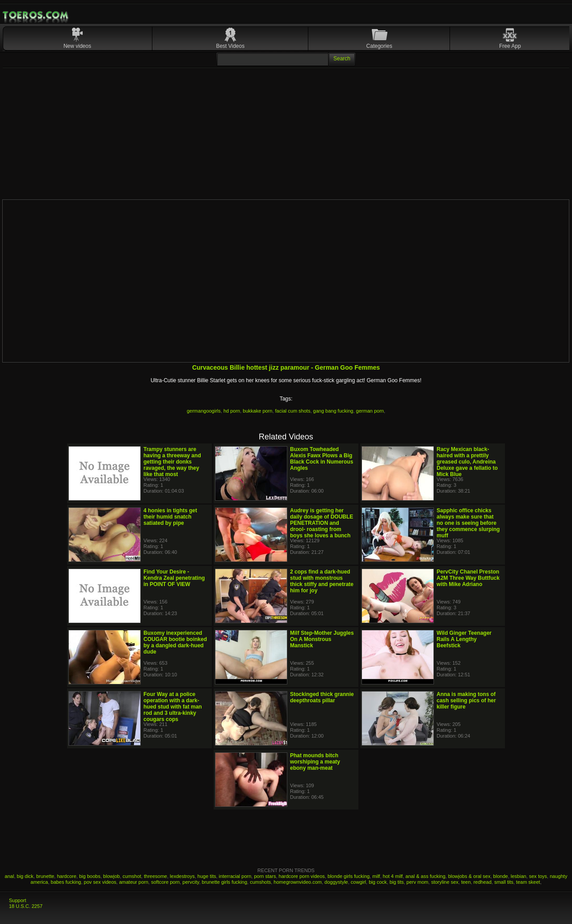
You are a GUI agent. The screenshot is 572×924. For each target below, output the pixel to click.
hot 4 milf (393, 876)
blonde (501, 876)
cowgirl (358, 882)
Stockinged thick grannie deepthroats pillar (322, 697)
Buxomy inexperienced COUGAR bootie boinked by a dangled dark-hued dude (175, 642)
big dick (25, 876)
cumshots (260, 882)
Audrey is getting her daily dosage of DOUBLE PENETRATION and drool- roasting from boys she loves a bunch (322, 523)
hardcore (66, 876)
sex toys (538, 876)
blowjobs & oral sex (469, 876)
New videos (77, 46)
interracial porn (235, 876)
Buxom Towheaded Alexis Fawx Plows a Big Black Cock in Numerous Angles (322, 459)
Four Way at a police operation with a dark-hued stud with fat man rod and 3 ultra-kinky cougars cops (173, 707)
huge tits (207, 876)
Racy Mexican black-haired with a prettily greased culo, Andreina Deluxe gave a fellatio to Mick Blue (467, 462)
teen (466, 882)
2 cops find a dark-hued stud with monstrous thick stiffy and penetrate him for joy (322, 581)
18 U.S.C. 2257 (26, 906)
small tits (504, 882)
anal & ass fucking (425, 876)
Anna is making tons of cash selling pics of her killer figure (466, 700)
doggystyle (336, 882)
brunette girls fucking (225, 882)
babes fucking (66, 882)
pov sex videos (100, 882)
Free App (510, 46)
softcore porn (165, 882)
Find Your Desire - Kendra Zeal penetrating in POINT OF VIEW (174, 578)
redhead (482, 882)
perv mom (418, 882)
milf (376, 876)
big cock (378, 882)
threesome (156, 876)
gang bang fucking (333, 411)
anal (10, 876)
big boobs (90, 876)
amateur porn (133, 882)
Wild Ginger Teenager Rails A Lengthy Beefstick (464, 639)
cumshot (132, 876)
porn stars (265, 876)
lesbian (519, 876)
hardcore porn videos (302, 876)
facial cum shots (293, 411)
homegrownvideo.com (298, 882)
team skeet (528, 882)
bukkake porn (257, 411)
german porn (370, 411)
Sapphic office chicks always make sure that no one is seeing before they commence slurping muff (468, 523)
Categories (379, 46)
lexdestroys (182, 876)
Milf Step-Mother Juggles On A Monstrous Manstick (322, 639)
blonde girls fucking (349, 876)
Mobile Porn (36, 15)
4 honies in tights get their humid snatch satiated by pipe (170, 517)
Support (18, 900)
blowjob (111, 876)
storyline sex (445, 882)
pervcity (191, 882)
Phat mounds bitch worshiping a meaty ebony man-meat (315, 762)
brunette (45, 876)
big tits (397, 882)
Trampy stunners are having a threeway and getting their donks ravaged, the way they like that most (172, 462)
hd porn (232, 411)
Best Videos (230, 46)
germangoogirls (204, 411)
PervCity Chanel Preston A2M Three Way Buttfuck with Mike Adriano (468, 578)
